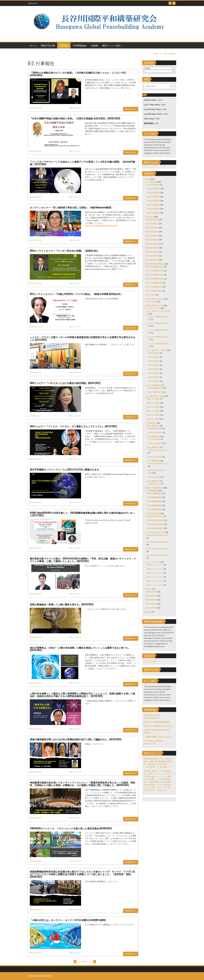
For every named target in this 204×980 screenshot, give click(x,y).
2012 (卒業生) (154, 365)
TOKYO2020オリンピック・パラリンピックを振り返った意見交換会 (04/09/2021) (71, 828)
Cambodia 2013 (154, 484)
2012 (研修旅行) (153, 461)
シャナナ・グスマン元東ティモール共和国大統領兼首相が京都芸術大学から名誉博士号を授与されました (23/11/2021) (82, 338)
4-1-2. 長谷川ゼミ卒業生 (157, 350)
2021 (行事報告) (153, 201)
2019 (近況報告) (152, 244)
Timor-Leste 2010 (155, 443)
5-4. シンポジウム (153, 562)
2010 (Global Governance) (157, 542)
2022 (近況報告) (152, 256)
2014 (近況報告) (152, 224)
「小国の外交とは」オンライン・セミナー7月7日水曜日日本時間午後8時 (68, 920)
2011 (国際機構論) (154, 505)
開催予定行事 (48, 45)
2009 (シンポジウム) (155, 569)
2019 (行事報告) (153, 193)
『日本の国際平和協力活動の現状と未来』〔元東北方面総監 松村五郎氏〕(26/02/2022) (75, 118)
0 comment (75, 108)
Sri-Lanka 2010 (154, 439)
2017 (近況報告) (152, 236)
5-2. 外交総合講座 (153, 513)
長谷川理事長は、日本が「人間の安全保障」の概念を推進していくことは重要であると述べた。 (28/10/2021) (80, 649)
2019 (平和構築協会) (154, 291)
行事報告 (64, 45)
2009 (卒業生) (154, 353)
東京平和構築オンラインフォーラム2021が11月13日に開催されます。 (66, 469)
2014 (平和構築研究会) (155, 271)
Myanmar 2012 (154, 477)
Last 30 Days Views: (153, 109)
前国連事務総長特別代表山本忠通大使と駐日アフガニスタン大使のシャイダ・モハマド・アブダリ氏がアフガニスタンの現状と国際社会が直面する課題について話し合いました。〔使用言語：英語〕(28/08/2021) (82, 874)
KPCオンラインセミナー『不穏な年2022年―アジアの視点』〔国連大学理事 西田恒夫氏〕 (76, 294)
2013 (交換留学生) (155, 392)
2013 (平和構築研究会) (155, 267)
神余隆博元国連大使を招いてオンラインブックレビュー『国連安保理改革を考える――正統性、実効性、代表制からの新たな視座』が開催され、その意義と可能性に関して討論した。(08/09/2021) (82, 784)
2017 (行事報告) (153, 185)
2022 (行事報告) (170, 54)
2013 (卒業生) (154, 369)
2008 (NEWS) (151, 592)
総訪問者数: (149, 123)
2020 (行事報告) (153, 197)
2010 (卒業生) (154, 357)
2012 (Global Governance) (157, 555)
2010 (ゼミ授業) (153, 407)
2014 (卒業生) (154, 373)
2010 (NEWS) (151, 600)
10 (91, 962)
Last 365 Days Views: (153, 114)
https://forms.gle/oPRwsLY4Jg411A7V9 (101, 226)
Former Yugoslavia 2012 (158, 464)
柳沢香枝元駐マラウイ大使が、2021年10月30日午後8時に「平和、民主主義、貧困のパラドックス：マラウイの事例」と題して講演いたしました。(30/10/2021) (83, 560)
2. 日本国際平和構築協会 (154, 264)
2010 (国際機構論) (154, 501)
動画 (110, 566)
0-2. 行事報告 (151, 182)
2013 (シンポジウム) (155, 585)
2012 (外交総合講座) (155, 528)
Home (156, 54)
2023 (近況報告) (152, 260)
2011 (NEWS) (151, 604)
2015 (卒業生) (154, 377)
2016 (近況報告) (152, 232)
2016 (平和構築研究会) (155, 279)
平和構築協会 (80, 45)
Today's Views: (151, 100)
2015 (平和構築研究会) (155, 275)
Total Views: (149, 119)
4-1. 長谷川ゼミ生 (153, 308)
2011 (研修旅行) (153, 447)
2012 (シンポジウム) (155, 581)
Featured (148, 612)
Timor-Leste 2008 (155, 432)
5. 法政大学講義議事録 (153, 488)
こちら (113, 88)
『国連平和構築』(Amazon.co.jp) (157, 737)
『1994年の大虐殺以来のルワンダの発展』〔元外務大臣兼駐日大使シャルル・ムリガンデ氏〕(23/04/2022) (79, 74)
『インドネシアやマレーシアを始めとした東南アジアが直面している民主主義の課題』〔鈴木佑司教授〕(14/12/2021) (82, 163)
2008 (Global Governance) (157, 535)
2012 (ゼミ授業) (153, 415)
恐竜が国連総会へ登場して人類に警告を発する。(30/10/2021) (62, 604)
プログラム (102, 566)
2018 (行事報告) (153, 189)
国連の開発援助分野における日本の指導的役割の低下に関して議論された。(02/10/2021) (76, 739)
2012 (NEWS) (151, 608)
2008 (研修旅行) (153, 426)
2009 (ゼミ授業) (153, 403)
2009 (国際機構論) (154, 497)
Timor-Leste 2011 (155, 457)
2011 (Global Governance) (157, 549)
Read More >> (131, 109)
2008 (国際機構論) (154, 493)
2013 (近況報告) (152, 220)
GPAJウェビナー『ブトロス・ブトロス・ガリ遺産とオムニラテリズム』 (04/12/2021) (73, 426)
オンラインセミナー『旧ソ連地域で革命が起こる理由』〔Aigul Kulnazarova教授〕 (71, 207)
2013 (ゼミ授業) (153, 419)
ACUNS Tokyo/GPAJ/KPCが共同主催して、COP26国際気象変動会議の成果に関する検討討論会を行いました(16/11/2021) (82, 514)
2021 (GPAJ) (151, 295)
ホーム (33, 45)
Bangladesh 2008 (155, 428)
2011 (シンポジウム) (155, 577)
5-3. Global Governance (155, 532)
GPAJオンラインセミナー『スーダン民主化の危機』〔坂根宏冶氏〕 (65, 251)
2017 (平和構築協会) (154, 283)
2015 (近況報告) (152, 228)
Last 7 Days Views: (152, 105)
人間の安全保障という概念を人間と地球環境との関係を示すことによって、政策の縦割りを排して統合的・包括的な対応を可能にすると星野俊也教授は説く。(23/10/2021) (82, 695)
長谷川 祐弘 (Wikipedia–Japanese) (158, 726)
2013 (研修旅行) (153, 481)
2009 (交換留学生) (155, 388)
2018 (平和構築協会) (154, 287)
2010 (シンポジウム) (155, 573)
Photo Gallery (151, 302)
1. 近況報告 (149, 217)
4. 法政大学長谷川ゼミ (153, 306)
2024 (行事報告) (153, 213)
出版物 (94, 45)
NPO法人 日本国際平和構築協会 (157, 722)
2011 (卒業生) (154, 361)
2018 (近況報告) (152, 240)
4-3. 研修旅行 (151, 423)
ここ (110, 344)
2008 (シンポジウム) (155, 565)
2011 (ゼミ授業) (153, 411)
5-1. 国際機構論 (152, 491)
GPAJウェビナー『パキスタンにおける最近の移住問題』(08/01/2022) (65, 383)
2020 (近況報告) (152, 248)
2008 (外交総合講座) (155, 516)
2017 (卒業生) (154, 381)
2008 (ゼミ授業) (153, 399)
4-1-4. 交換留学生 (154, 385)
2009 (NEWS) (151, 596)
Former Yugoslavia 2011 (158, 450)
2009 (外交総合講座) (155, 520)
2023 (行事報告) (153, 209)
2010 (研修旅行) (153, 437)
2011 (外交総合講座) (155, 524)
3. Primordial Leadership (154, 299)
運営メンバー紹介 (111, 45)
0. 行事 (147, 179)
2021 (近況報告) (152, 252)
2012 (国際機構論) (154, 509)
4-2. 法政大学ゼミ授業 (154, 396)
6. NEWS (148, 589)
